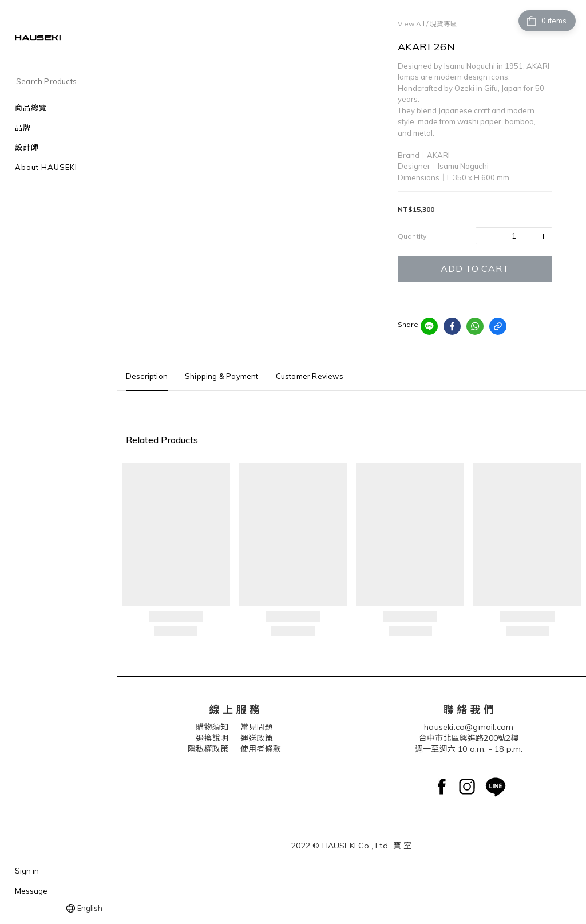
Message (31, 891)
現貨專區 (444, 24)
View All (411, 24)
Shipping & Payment (222, 376)
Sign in (27, 871)
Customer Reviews (310, 376)
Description (147, 376)
